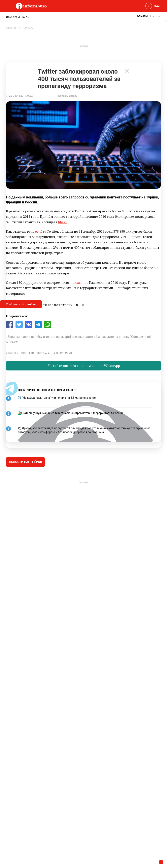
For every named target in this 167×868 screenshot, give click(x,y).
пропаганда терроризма (55, 353)
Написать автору (67, 96)
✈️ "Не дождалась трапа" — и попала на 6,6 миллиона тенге (57, 398)
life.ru (63, 222)
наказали (78, 283)
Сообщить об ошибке (21, 304)
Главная (11, 28)
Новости (28, 28)
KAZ (157, 6)
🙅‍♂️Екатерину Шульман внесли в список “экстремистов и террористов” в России (70, 413)
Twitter (13, 353)
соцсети (28, 353)
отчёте (41, 231)
